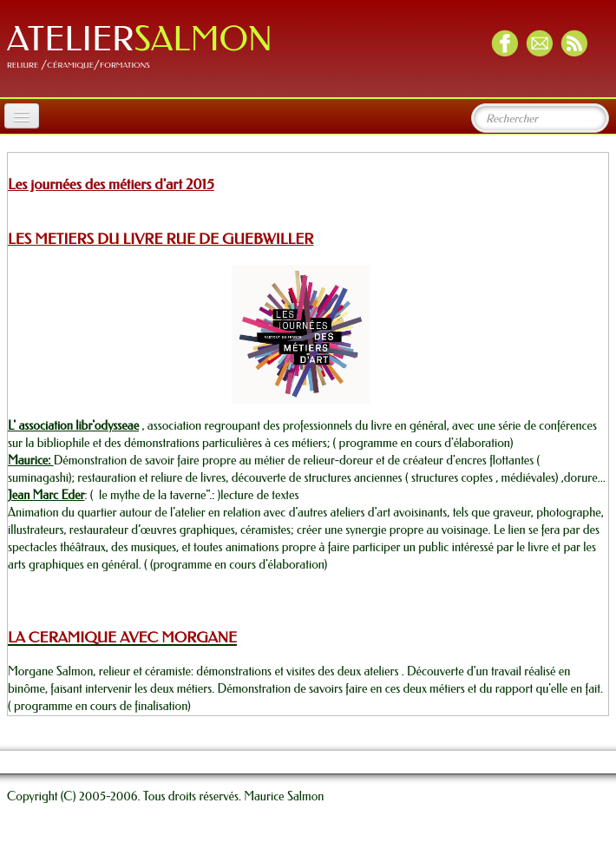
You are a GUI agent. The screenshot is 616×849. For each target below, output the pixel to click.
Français (582, 733)
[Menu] (22, 116)
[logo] (146, 47)
